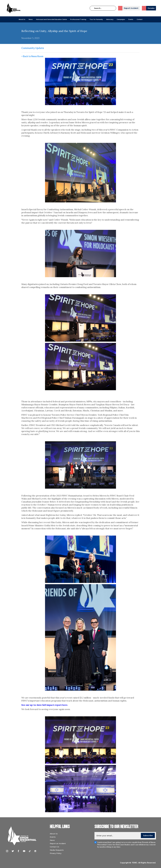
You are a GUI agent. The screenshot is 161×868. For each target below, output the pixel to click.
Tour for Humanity (96, 19)
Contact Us (54, 847)
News (52, 840)
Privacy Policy (56, 853)
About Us (22, 19)
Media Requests (57, 850)
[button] (22, 19)
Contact (140, 19)
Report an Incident (58, 843)
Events (131, 19)
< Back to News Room (32, 56)
